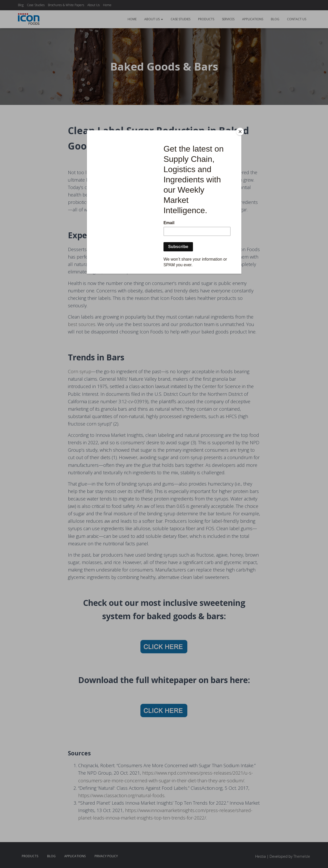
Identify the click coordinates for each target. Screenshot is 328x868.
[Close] (240, 132)
